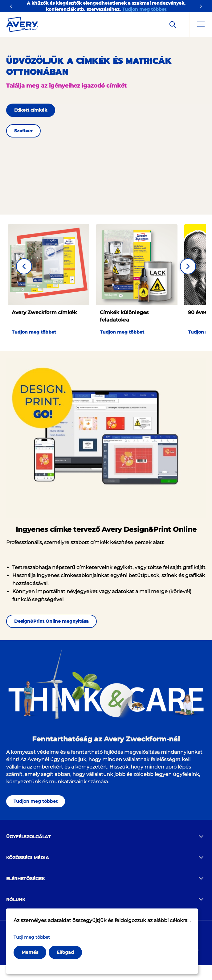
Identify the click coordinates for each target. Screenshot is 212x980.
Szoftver (23, 131)
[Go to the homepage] (22, 26)
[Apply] (173, 25)
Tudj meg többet (32, 937)
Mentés (30, 952)
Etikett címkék (31, 110)
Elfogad (65, 952)
